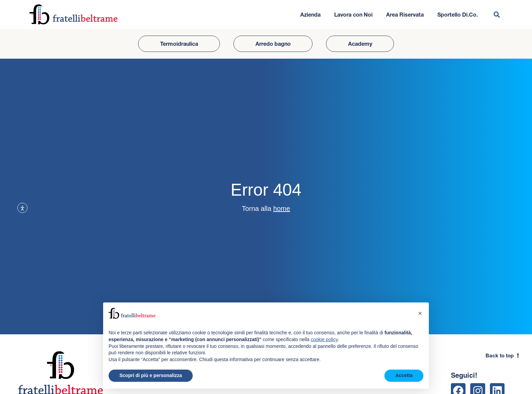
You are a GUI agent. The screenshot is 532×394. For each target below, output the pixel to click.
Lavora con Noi (353, 15)
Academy (360, 44)
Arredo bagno (273, 44)
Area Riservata (405, 15)
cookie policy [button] (324, 339)
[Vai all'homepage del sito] (73, 15)
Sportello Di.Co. (458, 15)
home (282, 209)
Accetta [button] (404, 375)
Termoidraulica (179, 44)
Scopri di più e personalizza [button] (151, 375)
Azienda (310, 15)
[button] (497, 14)
